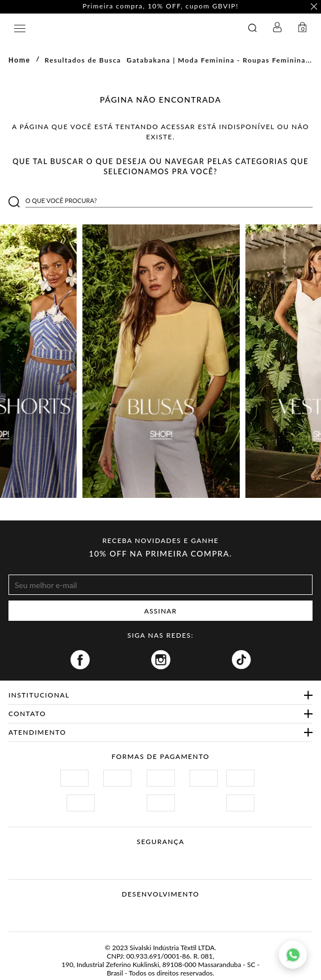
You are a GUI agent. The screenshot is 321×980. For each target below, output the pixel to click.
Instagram (161, 660)
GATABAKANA (122, 28)
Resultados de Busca (83, 60)
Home (19, 60)
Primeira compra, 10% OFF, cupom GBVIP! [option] (162, 6)
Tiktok (241, 660)
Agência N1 (182, 912)
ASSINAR (161, 611)
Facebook (80, 660)
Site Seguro (69, 855)
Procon (175, 855)
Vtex (140, 912)
